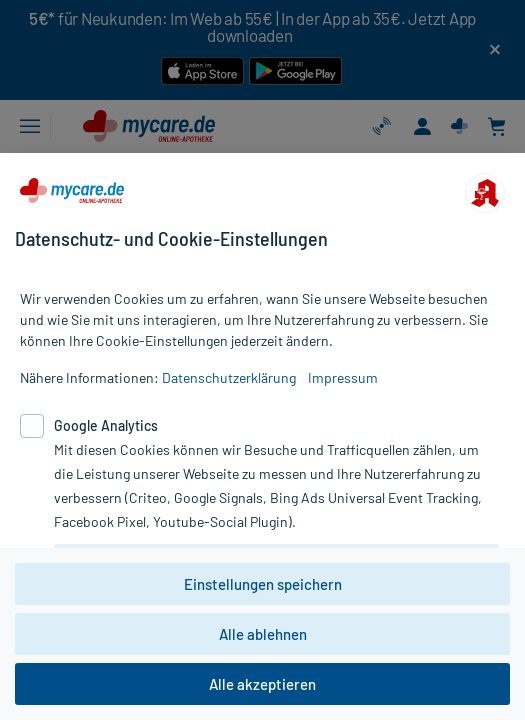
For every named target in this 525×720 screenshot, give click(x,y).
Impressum (343, 377)
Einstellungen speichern (263, 584)
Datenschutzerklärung (229, 377)
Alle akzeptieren (262, 684)
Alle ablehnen (263, 634)
